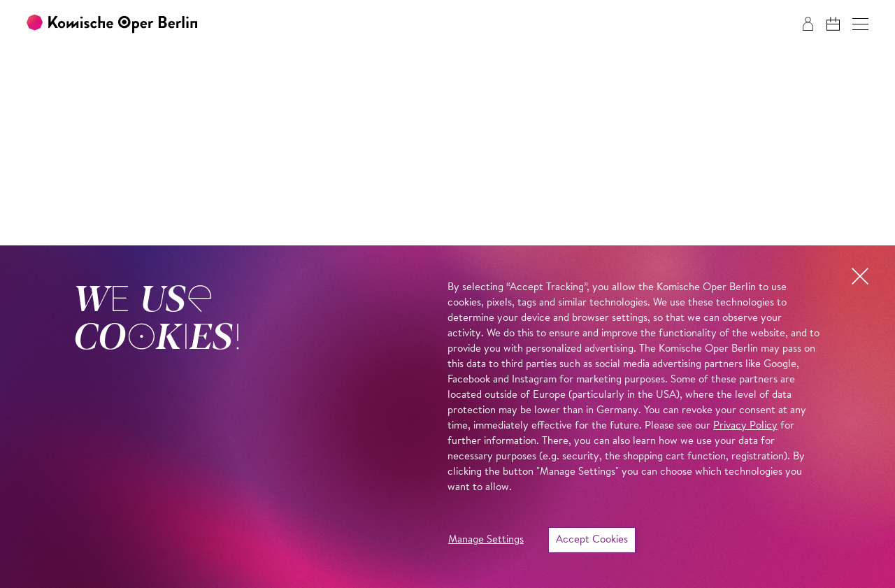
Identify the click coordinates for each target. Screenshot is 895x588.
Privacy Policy (745, 426)
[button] (860, 24)
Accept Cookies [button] (592, 540)
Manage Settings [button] (486, 540)
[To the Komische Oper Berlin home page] (112, 24)
